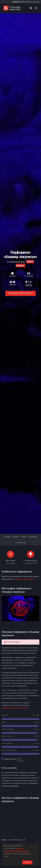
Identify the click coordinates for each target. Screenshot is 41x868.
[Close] (36, 846)
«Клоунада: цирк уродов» (24, 579)
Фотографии (33, 537)
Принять (27, 862)
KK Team (22, 262)
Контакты (16, 537)
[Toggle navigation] (36, 8)
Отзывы (24, 537)
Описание (7, 537)
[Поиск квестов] (31, 8)
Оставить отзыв (21, 543)
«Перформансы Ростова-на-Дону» (15, 708)
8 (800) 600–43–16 (18, 2)
